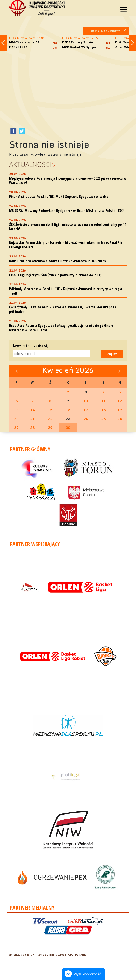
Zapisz (112, 354)
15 (50, 410)
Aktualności (30, 164)
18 (103, 410)
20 (16, 419)
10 (86, 401)
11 (103, 401)
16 (68, 410)
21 (33, 419)
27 (16, 427)
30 (68, 427)
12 (120, 401)
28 (33, 427)
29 (50, 427)
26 (120, 419)
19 (120, 410)
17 (86, 410)
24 (86, 419)
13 (16, 410)
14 (33, 410)
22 (50, 419)
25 (103, 419)
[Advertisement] (73, 87)
